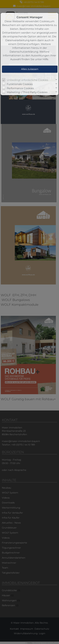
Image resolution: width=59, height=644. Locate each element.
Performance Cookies (20, 88)
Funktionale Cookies (20, 84)
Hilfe (45, 59)
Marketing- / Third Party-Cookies (27, 92)
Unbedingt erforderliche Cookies (27, 80)
